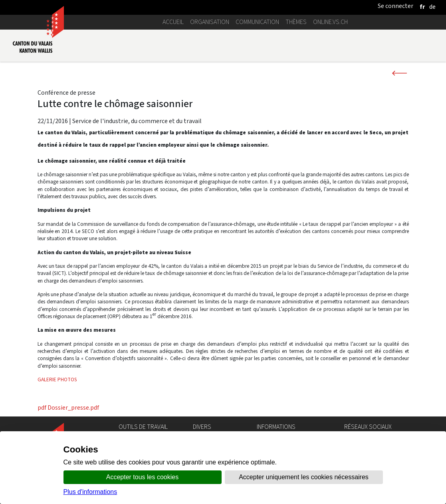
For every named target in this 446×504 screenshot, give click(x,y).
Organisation (210, 22)
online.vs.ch (330, 22)
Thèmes (296, 22)
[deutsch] (432, 7)
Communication (257, 22)
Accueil (173, 22)
